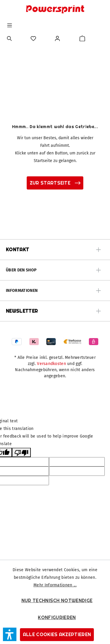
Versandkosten (51, 364)
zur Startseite (55, 183)
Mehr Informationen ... (55, 585)
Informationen (22, 291)
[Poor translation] (21, 452)
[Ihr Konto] (57, 38)
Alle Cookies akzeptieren (57, 634)
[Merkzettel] (33, 38)
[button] (10, 634)
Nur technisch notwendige (57, 601)
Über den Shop (21, 270)
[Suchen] (10, 38)
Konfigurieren (57, 618)
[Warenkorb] (82, 38)
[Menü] (10, 25)
